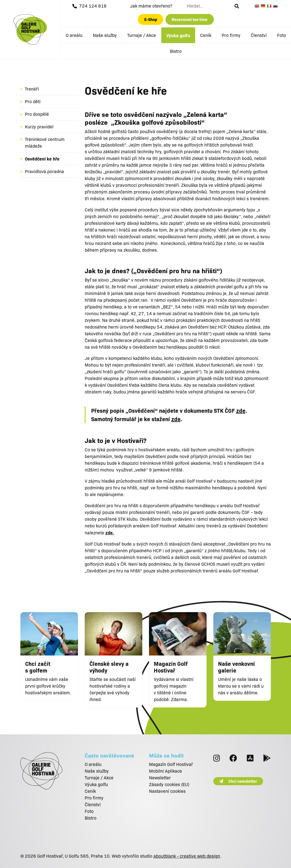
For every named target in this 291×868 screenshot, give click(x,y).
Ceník (206, 35)
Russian (276, 6)
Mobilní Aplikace (165, 771)
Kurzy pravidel (39, 127)
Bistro (176, 51)
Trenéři (32, 89)
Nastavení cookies (167, 791)
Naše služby (105, 35)
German (264, 6)
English (258, 6)
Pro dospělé (37, 114)
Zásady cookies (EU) (169, 784)
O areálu (74, 35)
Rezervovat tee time (190, 19)
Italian (270, 6)
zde (241, 410)
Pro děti (33, 101)
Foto (281, 35)
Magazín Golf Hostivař (171, 764)
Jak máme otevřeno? (151, 6)
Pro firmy (231, 35)
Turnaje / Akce (142, 35)
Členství (259, 35)
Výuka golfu (178, 35)
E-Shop (151, 19)
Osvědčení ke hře (42, 159)
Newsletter (160, 778)
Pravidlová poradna (44, 171)
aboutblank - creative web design (187, 856)
